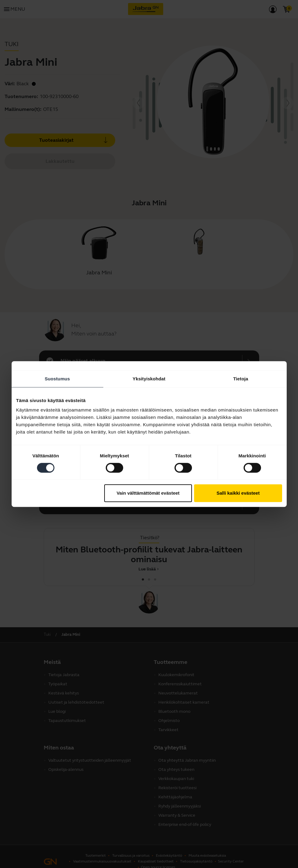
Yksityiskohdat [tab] (149, 379)
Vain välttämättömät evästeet (148, 493)
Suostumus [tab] (57, 379)
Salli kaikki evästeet (238, 493)
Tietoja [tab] (241, 379)
